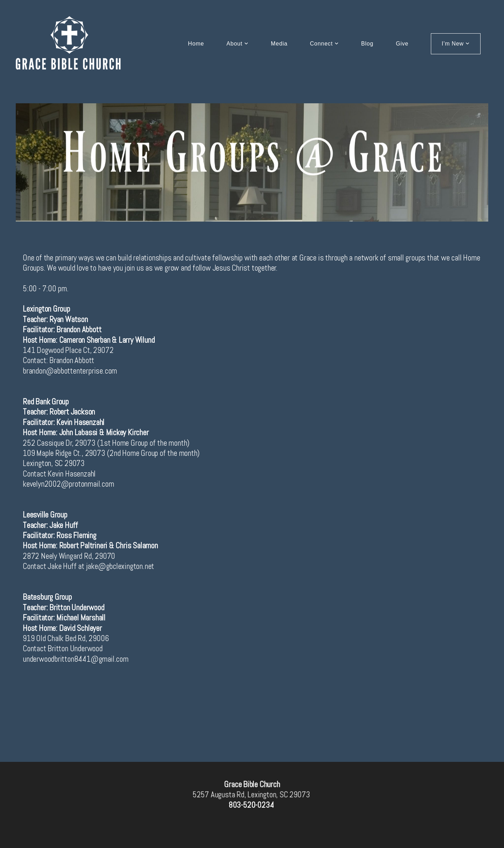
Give (402, 44)
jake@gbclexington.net (120, 566)
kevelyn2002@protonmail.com (68, 484)
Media (279, 44)
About (237, 44)
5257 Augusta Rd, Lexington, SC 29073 (251, 795)
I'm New (456, 44)
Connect (324, 44)
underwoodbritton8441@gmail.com (76, 659)
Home (196, 44)
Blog (367, 44)
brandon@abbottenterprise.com (70, 371)
